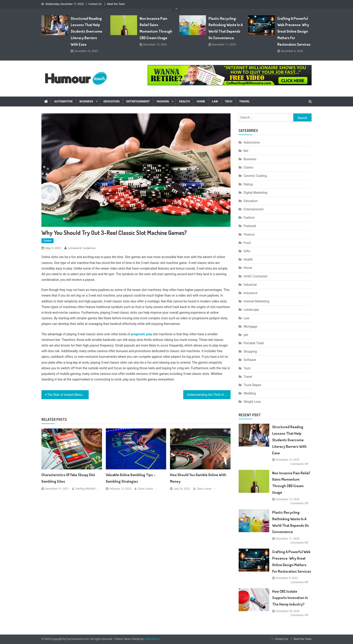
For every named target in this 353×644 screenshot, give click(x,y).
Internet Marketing (256, 301)
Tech (229, 101)
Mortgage (250, 327)
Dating (248, 184)
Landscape (251, 310)
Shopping (250, 351)
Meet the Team (116, 4)
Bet (246, 151)
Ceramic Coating (255, 176)
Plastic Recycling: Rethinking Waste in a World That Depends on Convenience (226, 28)
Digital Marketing (255, 193)
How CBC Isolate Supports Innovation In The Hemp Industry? (290, 598)
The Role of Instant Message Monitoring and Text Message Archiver (68, 395)
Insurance (250, 293)
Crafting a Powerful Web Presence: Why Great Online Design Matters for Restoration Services (294, 31)
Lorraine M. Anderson (82, 248)
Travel (244, 101)
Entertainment (138, 101)
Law (215, 101)
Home (201, 101)
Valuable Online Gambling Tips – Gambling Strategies (131, 478)
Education (112, 101)
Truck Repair (252, 385)
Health (184, 101)
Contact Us (95, 4)
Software (250, 360)
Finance (249, 234)
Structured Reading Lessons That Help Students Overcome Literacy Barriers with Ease (86, 31)
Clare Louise (145, 489)
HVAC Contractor (256, 276)
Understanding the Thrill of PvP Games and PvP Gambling (209, 395)
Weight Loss (252, 402)
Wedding (250, 393)
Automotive (63, 101)
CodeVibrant (152, 639)
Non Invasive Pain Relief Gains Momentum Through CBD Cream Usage (156, 28)
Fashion (163, 101)
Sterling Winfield (85, 489)
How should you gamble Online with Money (198, 478)
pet (246, 335)
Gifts (247, 251)
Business (86, 101)
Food (247, 243)
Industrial (250, 285)
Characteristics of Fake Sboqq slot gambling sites (68, 478)
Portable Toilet (254, 343)
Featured (250, 226)
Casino (48, 241)
